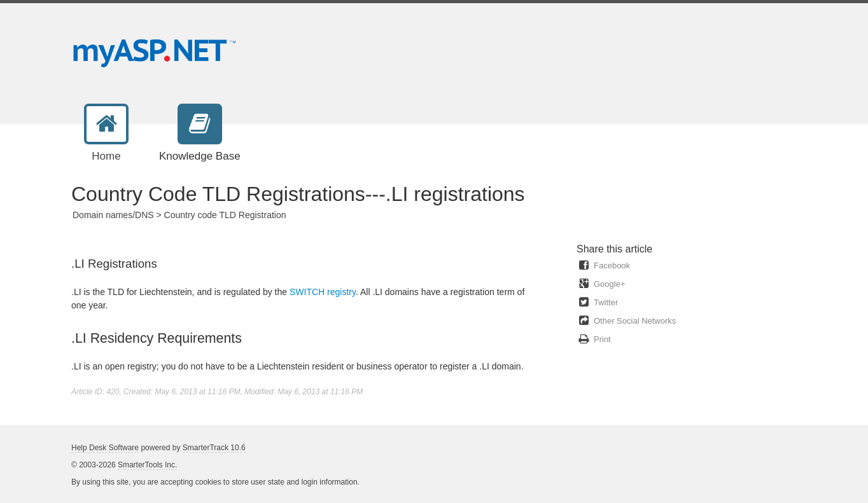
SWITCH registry (323, 292)
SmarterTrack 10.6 (214, 448)
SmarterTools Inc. (147, 465)
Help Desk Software (105, 448)
